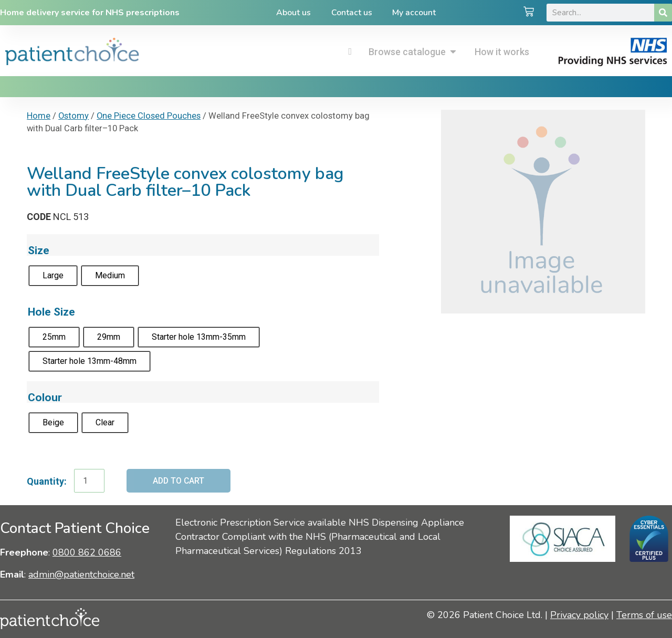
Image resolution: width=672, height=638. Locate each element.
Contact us (352, 13)
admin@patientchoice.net (81, 574)
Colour (45, 397)
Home (39, 116)
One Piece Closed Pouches (149, 116)
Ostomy (73, 116)
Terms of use (644, 615)
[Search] (663, 13)
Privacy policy (579, 615)
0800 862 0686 (87, 553)
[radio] (53, 276)
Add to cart (179, 481)
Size (39, 250)
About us (293, 13)
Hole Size (51, 312)
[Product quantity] (89, 481)
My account (415, 13)
